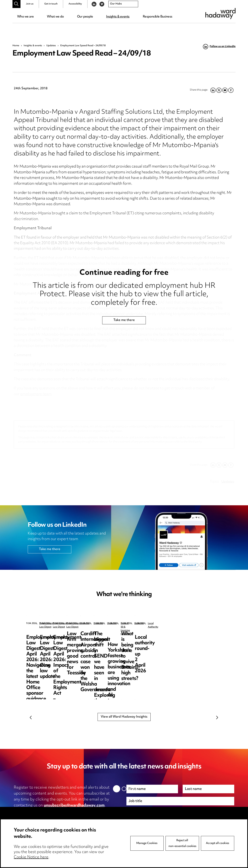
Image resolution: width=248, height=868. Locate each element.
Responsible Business (158, 17)
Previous (31, 718)
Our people (85, 17)
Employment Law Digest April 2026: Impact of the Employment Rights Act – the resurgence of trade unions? (192, 645)
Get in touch (51, 4)
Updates (51, 46)
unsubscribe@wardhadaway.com (74, 806)
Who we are (25, 17)
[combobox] (123, 4)
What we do (55, 17)
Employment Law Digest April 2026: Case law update (122, 640)
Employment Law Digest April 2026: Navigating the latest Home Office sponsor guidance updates (54, 642)
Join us (30, 4)
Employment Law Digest (53, 624)
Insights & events (118, 17)
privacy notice (53, 812)
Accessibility (75, 4)
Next (217, 718)
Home (16, 46)
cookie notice (87, 812)
